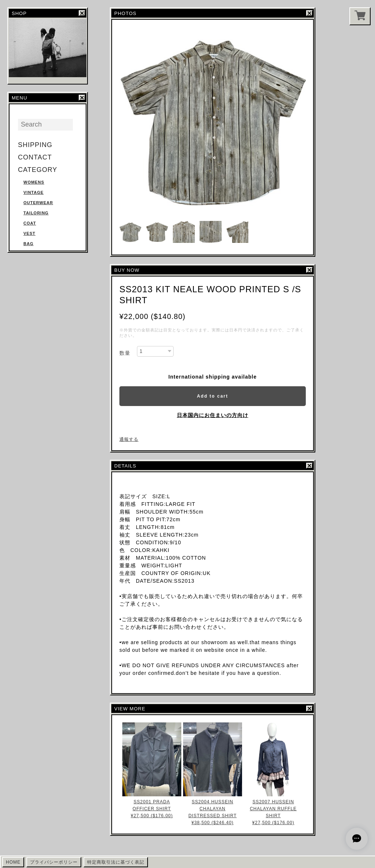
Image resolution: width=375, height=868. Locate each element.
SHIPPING (35, 145)
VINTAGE (34, 192)
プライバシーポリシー (54, 862)
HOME (13, 862)
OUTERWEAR (38, 203)
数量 (125, 353)
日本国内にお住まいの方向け (213, 415)
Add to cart (213, 396)
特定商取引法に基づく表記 (116, 862)
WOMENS (34, 182)
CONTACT (35, 157)
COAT (30, 223)
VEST (29, 233)
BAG (28, 244)
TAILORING (36, 213)
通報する (129, 439)
